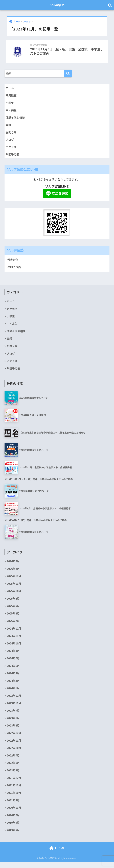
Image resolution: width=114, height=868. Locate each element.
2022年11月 (14, 746)
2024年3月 (13, 685)
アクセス (11, 149)
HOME (57, 855)
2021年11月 (14, 791)
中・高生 (11, 111)
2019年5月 (13, 837)
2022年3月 (13, 776)
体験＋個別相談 (16, 119)
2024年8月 (13, 655)
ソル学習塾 (57, 5)
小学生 (10, 104)
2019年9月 (13, 829)
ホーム (10, 89)
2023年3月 (13, 731)
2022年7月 (13, 761)
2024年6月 (13, 670)
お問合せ (11, 134)
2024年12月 (14, 632)
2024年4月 (13, 678)
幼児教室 (11, 96)
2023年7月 (13, 716)
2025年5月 (13, 610)
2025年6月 (13, 602)
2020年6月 (13, 822)
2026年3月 (13, 565)
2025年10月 (14, 595)
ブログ (10, 141)
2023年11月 (14, 708)
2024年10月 (14, 648)
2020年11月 (14, 814)
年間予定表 (13, 156)
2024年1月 (13, 693)
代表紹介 (13, 262)
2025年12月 (14, 580)
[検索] (68, 74)
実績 (9, 126)
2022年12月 (14, 738)
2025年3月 (13, 617)
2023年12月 (14, 700)
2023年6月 (13, 723)
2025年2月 (13, 625)
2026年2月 (13, 572)
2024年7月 (13, 663)
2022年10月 (14, 753)
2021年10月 (14, 799)
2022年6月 (13, 769)
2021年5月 (13, 806)
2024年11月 (14, 640)
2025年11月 (14, 587)
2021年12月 (14, 784)
